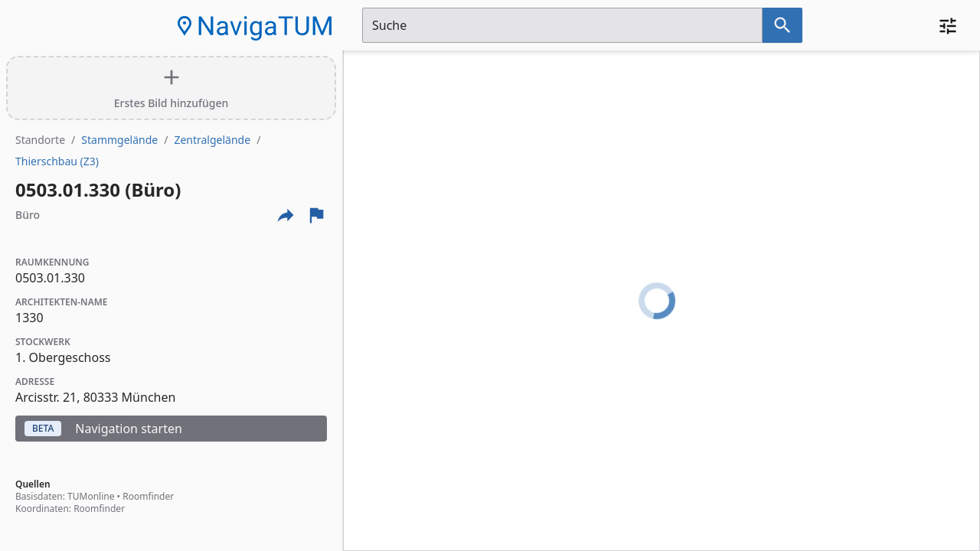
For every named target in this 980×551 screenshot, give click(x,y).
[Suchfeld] (562, 25)
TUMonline (91, 496)
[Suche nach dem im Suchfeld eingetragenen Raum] (782, 25)
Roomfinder (148, 496)
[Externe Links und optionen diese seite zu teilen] (286, 215)
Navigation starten (103, 429)
